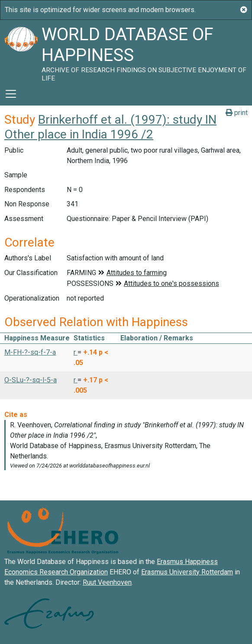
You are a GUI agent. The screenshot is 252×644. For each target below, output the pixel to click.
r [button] (76, 352)
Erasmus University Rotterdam (187, 572)
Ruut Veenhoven (107, 582)
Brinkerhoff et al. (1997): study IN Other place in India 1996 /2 (110, 127)
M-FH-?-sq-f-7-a (30, 352)
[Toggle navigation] (11, 94)
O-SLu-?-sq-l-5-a (31, 380)
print (237, 113)
